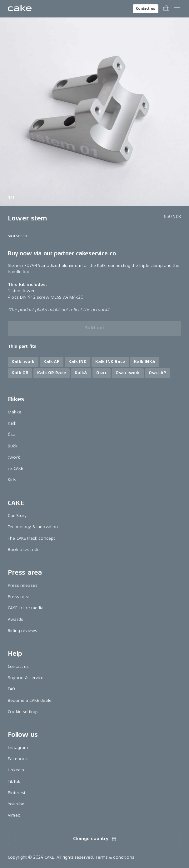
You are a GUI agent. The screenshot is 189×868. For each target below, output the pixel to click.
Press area (19, 597)
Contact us (146, 9)
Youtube (16, 804)
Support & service (26, 678)
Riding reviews (22, 631)
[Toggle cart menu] (166, 9)
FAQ (11, 689)
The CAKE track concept (31, 538)
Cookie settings (23, 712)
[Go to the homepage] (20, 9)
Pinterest (17, 793)
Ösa (12, 434)
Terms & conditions (115, 857)
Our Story (17, 516)
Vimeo (14, 815)
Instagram (18, 747)
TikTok (14, 781)
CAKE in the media (26, 608)
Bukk (13, 446)
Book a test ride (24, 550)
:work (14, 457)
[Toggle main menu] (177, 9)
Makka (15, 412)
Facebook (18, 759)
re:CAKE (15, 468)
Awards (15, 619)
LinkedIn (16, 770)
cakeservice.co (96, 253)
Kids (12, 480)
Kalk (12, 423)
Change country (95, 839)
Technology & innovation (33, 527)
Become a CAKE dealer (30, 700)
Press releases (23, 585)
